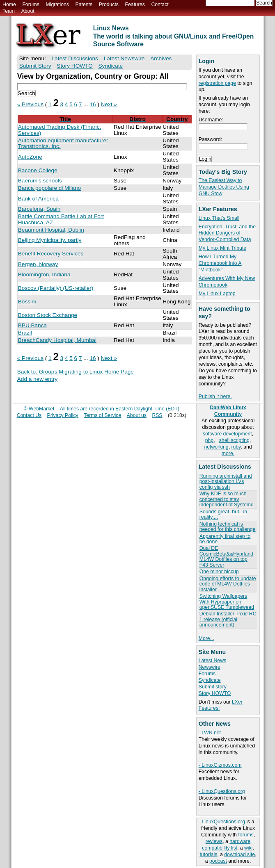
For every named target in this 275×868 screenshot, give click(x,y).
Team (9, 11)
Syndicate (210, 680)
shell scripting (234, 440)
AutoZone (30, 157)
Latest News (212, 661)
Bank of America (38, 199)
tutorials (208, 854)
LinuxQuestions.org (223, 822)
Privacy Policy (63, 415)
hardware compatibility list (226, 845)
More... (206, 638)
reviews (214, 841)
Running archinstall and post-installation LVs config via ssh (226, 482)
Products (109, 5)
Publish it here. (215, 396)
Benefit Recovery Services (51, 254)
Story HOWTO (215, 693)
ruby (236, 447)
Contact (160, 5)
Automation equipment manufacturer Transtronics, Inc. (63, 144)
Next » (109, 104)
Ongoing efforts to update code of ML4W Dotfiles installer (228, 584)
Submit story (213, 687)
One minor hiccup (219, 572)
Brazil (25, 333)
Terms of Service (102, 415)
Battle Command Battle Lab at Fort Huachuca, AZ (61, 219)
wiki (248, 848)
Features (135, 5)
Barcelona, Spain (39, 209)
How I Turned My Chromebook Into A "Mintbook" (220, 263)
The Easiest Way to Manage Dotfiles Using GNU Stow (224, 187)
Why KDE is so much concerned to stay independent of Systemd (227, 499)
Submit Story (35, 66)
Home (9, 5)
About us (137, 415)
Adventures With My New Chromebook (227, 282)
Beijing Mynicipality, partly (50, 240)
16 (93, 104)
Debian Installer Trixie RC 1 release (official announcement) (228, 619)
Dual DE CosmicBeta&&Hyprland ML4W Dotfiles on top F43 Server (226, 556)
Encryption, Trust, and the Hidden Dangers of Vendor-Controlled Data (227, 233)
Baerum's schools (40, 181)
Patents (84, 5)
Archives (161, 58)
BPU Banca (32, 325)
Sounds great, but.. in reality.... (223, 514)
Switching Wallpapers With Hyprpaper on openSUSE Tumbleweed (227, 602)
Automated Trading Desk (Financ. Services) (60, 130)
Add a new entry (37, 379)
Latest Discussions (75, 58)
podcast (218, 861)
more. (228, 453)
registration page (217, 83)
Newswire (210, 667)
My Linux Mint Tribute (222, 248)
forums (246, 835)
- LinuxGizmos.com (220, 765)
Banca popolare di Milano (49, 188)
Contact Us (29, 415)
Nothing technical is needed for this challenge (228, 527)
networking (216, 447)
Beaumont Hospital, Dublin (51, 230)
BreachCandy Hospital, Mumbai (57, 340)
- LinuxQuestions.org (222, 791)
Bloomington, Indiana (44, 275)
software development (227, 434)
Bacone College (38, 170)
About (28, 11)
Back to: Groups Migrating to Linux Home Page (76, 372)
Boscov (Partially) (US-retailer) (56, 288)
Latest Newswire (124, 58)
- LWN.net (210, 733)
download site (239, 854)
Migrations (57, 5)
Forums (31, 5)
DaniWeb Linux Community (228, 411)
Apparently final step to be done (225, 539)
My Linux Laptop (217, 294)
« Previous (30, 104)
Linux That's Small (219, 218)
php (209, 440)
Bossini (27, 302)
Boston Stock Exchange (48, 315)
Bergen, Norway (38, 264)
